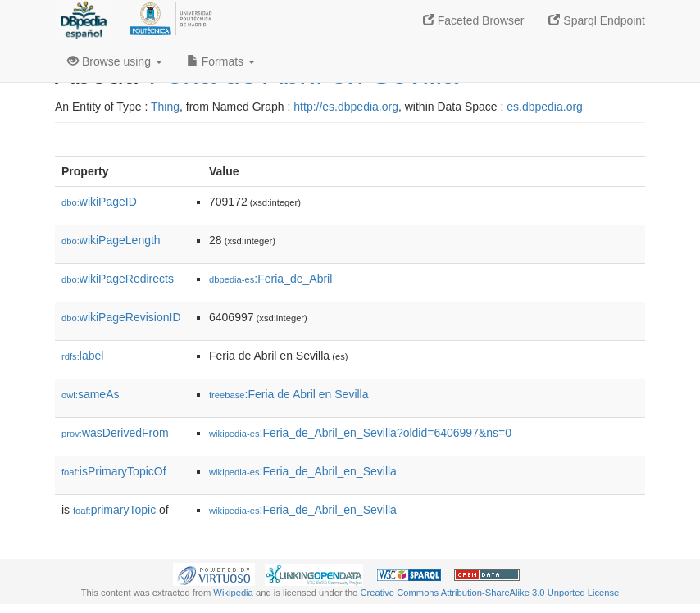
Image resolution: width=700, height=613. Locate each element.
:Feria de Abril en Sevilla (289, 394)
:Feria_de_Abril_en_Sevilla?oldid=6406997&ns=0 (360, 433)
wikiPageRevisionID (121, 317)
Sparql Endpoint (597, 20)
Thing (165, 107)
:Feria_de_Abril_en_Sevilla (303, 471)
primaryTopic (114, 510)
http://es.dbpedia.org (346, 107)
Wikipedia (233, 593)
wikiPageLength (111, 240)
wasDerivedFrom (115, 433)
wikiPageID (99, 202)
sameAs (90, 394)
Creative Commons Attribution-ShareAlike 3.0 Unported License (489, 593)
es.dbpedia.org (545, 107)
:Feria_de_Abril (270, 279)
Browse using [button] (115, 61)
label (82, 356)
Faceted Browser (474, 20)
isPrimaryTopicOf (114, 471)
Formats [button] (221, 61)
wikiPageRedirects (118, 279)
